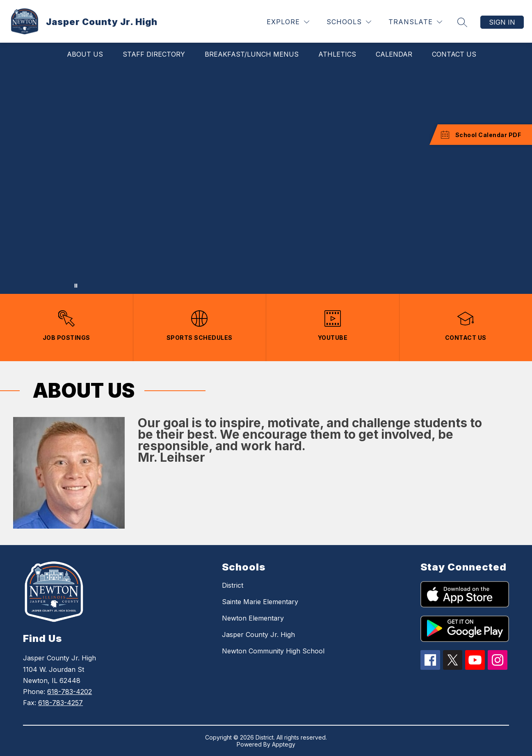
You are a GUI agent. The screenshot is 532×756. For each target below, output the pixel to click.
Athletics (337, 54)
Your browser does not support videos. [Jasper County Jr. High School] (266, 180)
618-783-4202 (70, 692)
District (233, 585)
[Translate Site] (415, 22)
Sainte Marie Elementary (260, 602)
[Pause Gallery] (76, 286)
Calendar (394, 54)
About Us (85, 54)
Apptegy (284, 744)
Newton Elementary (253, 618)
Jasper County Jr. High (258, 635)
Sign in (502, 22)
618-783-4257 (61, 703)
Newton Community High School (273, 651)
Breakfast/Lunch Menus (252, 54)
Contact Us (454, 54)
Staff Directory (154, 54)
